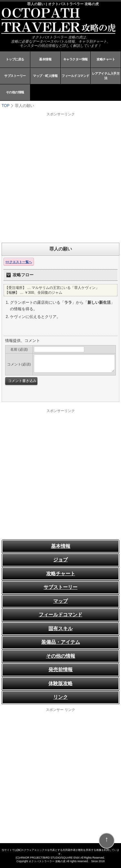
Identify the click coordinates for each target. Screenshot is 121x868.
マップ (60, 601)
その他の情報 (15, 92)
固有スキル (60, 628)
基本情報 (45, 59)
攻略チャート (106, 59)
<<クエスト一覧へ (19, 262)
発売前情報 (60, 669)
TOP (5, 106)
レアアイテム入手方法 (106, 76)
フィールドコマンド (76, 76)
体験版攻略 (60, 683)
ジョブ (60, 560)
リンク (60, 697)
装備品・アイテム (61, 642)
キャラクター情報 (76, 59)
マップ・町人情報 (45, 76)
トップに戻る (15, 59)
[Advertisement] (60, 177)
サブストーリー (15, 76)
